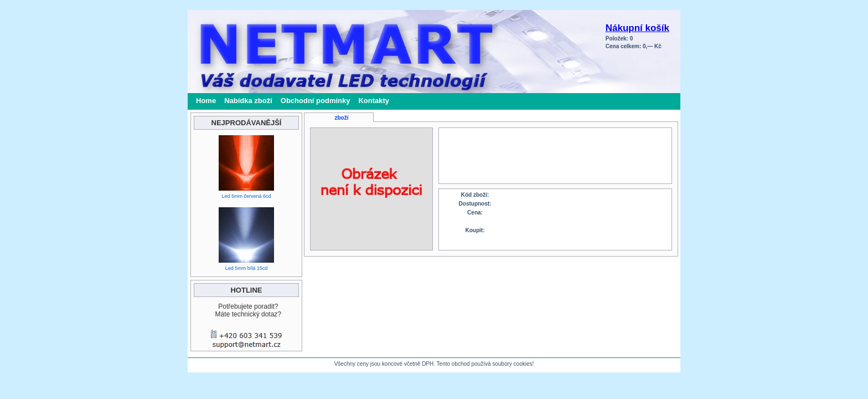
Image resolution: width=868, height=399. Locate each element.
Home (206, 101)
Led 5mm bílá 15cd (247, 268)
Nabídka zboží (248, 101)
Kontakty (374, 101)
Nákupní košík (637, 28)
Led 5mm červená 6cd (246, 196)
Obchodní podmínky (316, 101)
